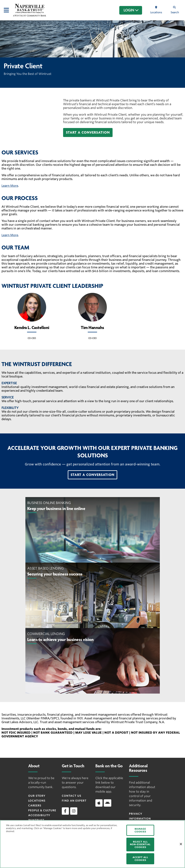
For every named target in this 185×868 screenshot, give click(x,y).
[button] (88, 133)
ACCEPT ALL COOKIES (140, 859)
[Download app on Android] (108, 803)
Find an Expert (74, 801)
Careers (35, 805)
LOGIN (131, 10)
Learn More (10, 186)
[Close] (181, 844)
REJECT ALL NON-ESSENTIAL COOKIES (140, 844)
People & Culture (42, 810)
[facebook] (65, 811)
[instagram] (74, 811)
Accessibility (39, 815)
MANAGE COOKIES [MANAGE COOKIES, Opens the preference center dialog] (140, 830)
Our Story (37, 796)
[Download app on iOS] (99, 803)
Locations (37, 801)
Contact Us (71, 796)
